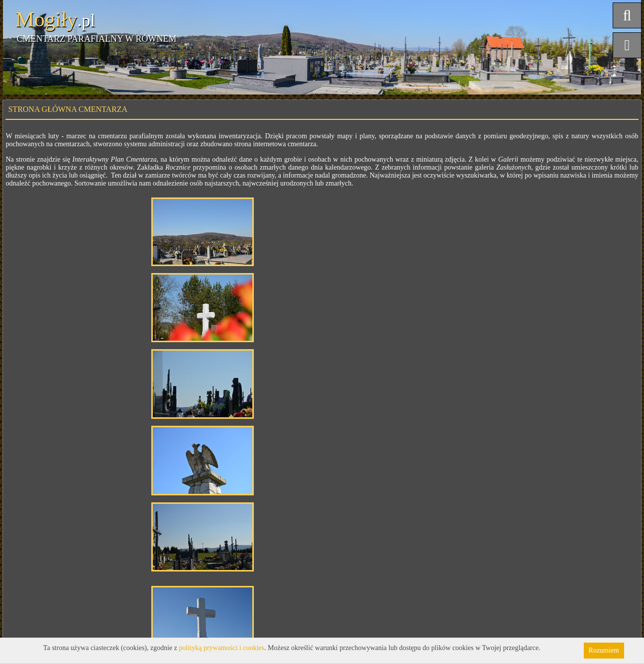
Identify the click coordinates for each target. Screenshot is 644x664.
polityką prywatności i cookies (222, 648)
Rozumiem (604, 650)
